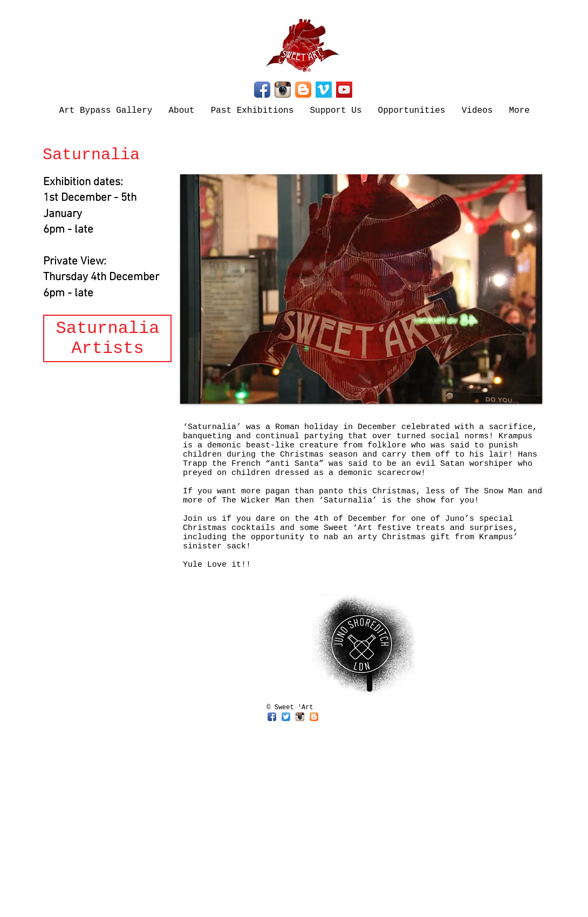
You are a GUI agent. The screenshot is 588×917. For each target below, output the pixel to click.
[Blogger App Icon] (303, 90)
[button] (361, 289)
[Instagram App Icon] (283, 90)
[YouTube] (344, 90)
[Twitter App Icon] (286, 717)
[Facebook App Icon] (262, 90)
